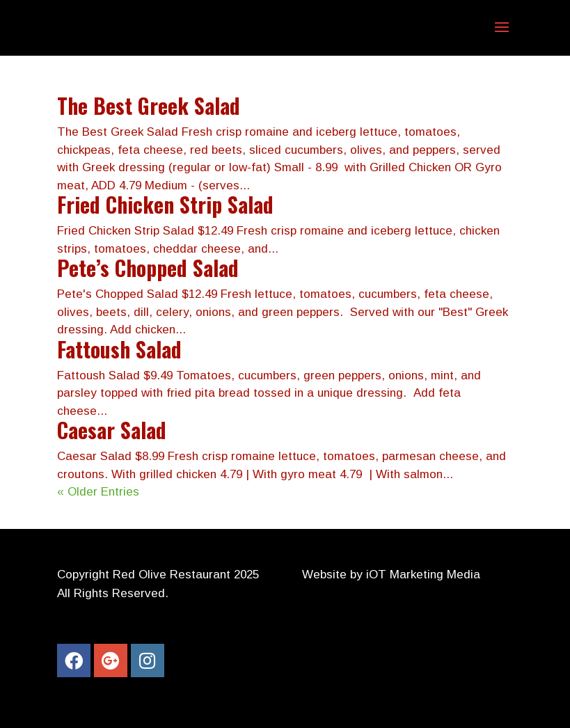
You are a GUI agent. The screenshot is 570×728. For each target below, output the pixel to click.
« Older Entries (98, 492)
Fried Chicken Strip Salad (165, 204)
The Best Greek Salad (149, 105)
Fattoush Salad (119, 349)
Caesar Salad (112, 430)
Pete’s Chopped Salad (148, 268)
